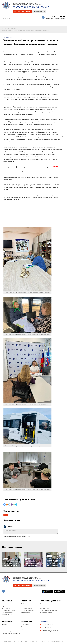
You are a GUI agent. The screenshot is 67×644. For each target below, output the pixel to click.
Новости (6, 515)
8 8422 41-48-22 (58, 17)
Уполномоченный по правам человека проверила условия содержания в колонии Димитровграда (55, 562)
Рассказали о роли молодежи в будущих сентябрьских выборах (33, 563)
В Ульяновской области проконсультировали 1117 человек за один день (12, 563)
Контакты (44, 622)
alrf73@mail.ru (47, 628)
